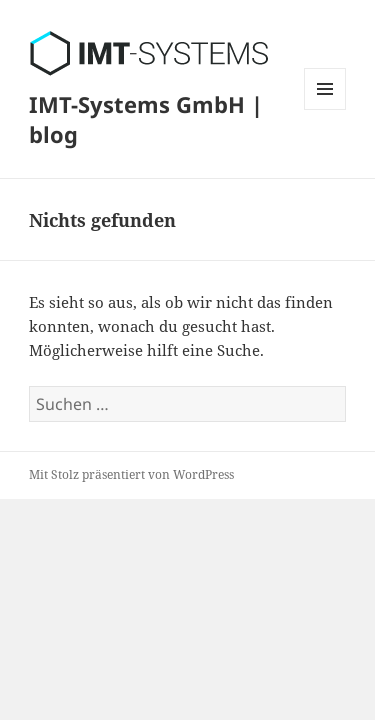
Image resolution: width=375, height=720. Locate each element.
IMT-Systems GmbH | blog (146, 119)
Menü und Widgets (325, 109)
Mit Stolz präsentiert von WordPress (131, 474)
